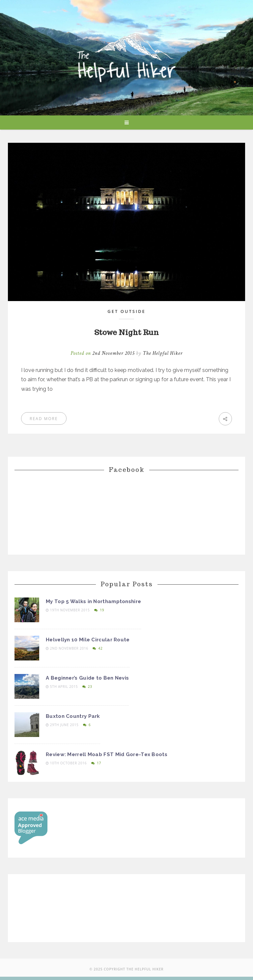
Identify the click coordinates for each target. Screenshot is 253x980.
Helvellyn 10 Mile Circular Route (88, 640)
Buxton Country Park (73, 716)
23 (87, 687)
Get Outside (126, 311)
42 (98, 648)
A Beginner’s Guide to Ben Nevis (87, 678)
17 (96, 763)
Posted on (103, 353)
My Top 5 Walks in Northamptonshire (93, 601)
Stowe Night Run (126, 332)
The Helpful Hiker (163, 353)
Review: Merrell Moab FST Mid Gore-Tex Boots (107, 754)
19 (99, 610)
